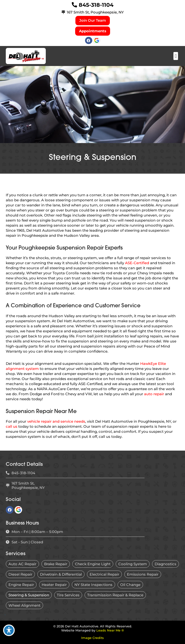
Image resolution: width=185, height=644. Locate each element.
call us (12, 426)
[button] (176, 56)
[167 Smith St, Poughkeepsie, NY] (63, 12)
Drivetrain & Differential (61, 574)
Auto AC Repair (22, 564)
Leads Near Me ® (110, 630)
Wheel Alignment (24, 605)
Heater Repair (54, 585)
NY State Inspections (93, 585)
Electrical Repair (104, 574)
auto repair (154, 394)
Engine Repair (21, 585)
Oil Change (130, 585)
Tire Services (68, 595)
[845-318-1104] (74, 5)
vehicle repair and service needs (56, 421)
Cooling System (133, 564)
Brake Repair (56, 564)
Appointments (93, 31)
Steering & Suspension (29, 595)
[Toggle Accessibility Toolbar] (9, 630)
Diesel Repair (20, 574)
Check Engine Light (93, 564)
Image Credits (92, 638)
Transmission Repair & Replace (115, 595)
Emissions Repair (143, 574)
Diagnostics (165, 564)
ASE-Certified (137, 263)
